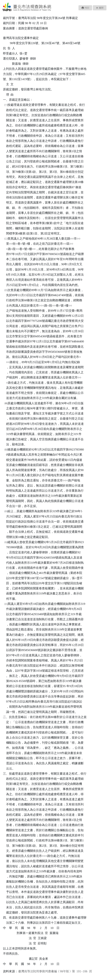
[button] (85, 8)
